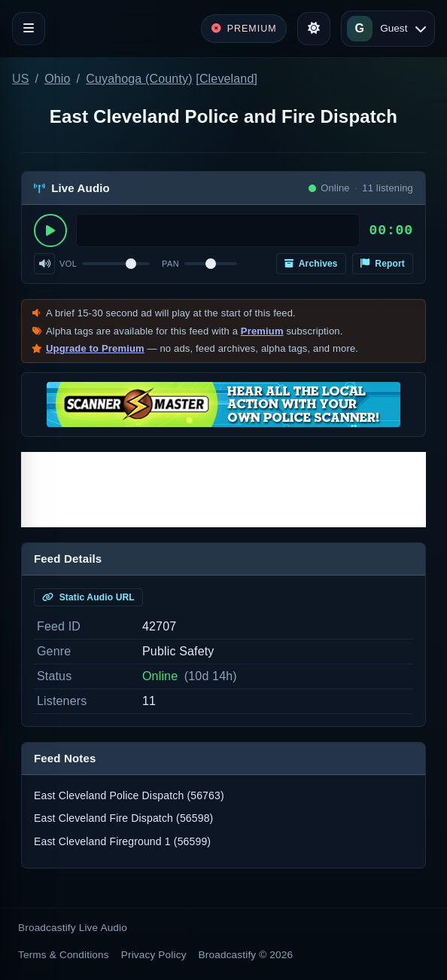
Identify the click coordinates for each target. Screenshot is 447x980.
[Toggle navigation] (29, 29)
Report (383, 264)
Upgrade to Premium (95, 348)
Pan (170, 264)
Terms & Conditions (64, 955)
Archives (311, 264)
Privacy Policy (154, 955)
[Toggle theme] (314, 29)
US (21, 79)
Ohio (57, 79)
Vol (68, 264)
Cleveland (227, 79)
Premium (262, 331)
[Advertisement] (223, 490)
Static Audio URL (88, 597)
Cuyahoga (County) (139, 79)
